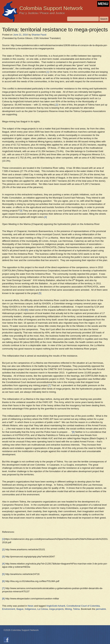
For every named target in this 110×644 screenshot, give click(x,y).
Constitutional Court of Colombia (83, 606)
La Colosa (43, 609)
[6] (27, 310)
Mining (68, 609)
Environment (9, 609)
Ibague (20, 609)
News (31, 606)
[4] (45, 217)
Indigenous (30, 609)
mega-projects (56, 609)
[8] (73, 432)
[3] (21, 211)
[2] (57, 105)
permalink (101, 609)
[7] (49, 385)
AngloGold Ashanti (56, 606)
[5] (40, 293)
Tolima (76, 609)
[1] (48, 72)
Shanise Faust (39, 35)
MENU (103, 4)
